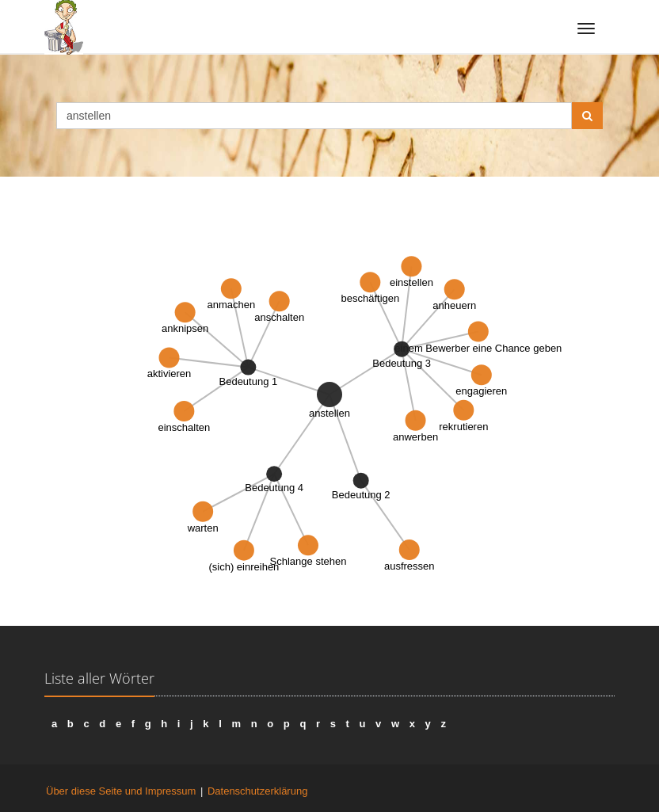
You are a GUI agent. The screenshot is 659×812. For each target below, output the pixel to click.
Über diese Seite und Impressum (121, 791)
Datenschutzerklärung (257, 791)
